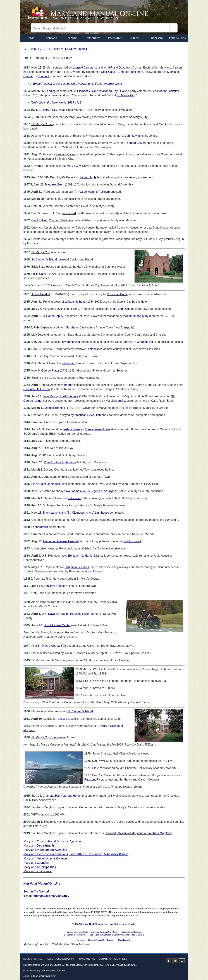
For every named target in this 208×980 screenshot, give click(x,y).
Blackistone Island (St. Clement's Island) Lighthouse (76, 513)
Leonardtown (40, 527)
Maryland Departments (39, 845)
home (30, 38)
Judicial (136, 38)
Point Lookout (132, 541)
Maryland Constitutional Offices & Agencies (52, 841)
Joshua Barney (72, 429)
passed (63, 719)
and (117, 68)
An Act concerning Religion (92, 192)
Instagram (182, 961)
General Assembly (96, 940)
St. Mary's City (126, 95)
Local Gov (157, 38)
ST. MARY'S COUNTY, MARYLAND (55, 49)
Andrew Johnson (93, 571)
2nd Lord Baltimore (131, 72)
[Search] (173, 28)
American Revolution (88, 415)
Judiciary (111, 940)
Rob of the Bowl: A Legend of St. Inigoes (92, 491)
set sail (99, 68)
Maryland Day (109, 91)
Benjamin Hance (54, 586)
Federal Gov (178, 38)
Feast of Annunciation (165, 91)
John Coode (126, 309)
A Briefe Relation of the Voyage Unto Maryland (60, 84)
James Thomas (55, 408)
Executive (94, 38)
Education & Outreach (100, 935)
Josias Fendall (40, 294)
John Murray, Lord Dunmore (60, 396)
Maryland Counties (36, 863)
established (95, 349)
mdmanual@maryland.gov (51, 896)
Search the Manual (36, 891)
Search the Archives (76, 935)
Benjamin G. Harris (80, 556)
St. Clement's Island (85, 91)
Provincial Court (117, 294)
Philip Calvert (40, 274)
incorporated (77, 505)
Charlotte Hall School (37, 389)
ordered (68, 385)
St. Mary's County (43, 124)
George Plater (50, 371)
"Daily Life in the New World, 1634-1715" (57, 103)
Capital (45, 327)
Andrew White (113, 84)
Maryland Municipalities (40, 867)
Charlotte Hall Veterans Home (62, 796)
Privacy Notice (87, 959)
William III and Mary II (137, 316)
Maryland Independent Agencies (45, 850)
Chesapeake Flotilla (97, 429)
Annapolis (127, 327)
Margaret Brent (55, 185)
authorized (69, 213)
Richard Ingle (88, 177)
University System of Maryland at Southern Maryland (138, 833)
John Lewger (133, 136)
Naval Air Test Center (57, 625)
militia (122, 401)
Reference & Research (131, 932)
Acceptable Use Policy (61, 959)
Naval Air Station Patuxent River (69, 614)
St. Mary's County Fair (52, 646)
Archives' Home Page (78, 932)
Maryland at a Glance (38, 871)
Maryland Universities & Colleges (46, 858)
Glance (72, 38)
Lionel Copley (55, 316)
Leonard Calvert (83, 68)
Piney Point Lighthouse (46, 484)
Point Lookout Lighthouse (60, 462)
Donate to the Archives (113, 959)
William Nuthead (75, 302)
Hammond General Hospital (61, 541)
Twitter (175, 961)
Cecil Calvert (109, 72)
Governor (81, 940)
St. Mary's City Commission (49, 737)
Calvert (125, 91)
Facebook (169, 961)
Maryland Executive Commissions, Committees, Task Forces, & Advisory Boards (76, 854)
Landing (50, 91)
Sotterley (122, 371)
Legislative (115, 38)
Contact (51, 38)
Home (27, 959)
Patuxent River (94, 780)
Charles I (43, 76)
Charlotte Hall (146, 342)
